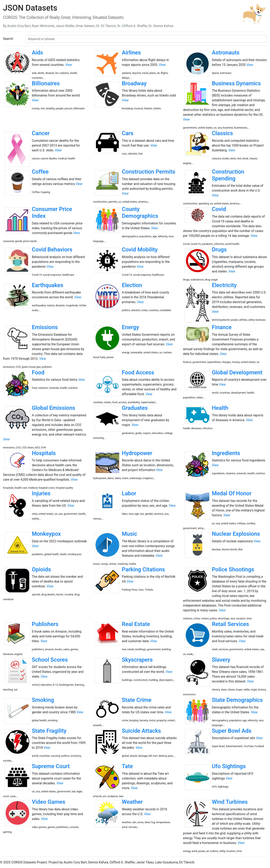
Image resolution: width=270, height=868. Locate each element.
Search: (8, 39)
